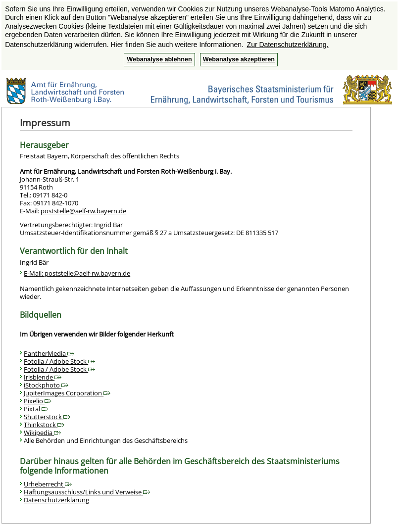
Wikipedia (42, 433)
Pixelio (38, 401)
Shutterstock (47, 417)
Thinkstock (44, 425)
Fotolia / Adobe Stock (59, 361)
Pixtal (36, 409)
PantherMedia (49, 353)
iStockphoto (46, 385)
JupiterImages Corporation (67, 393)
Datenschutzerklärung (56, 500)
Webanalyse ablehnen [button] (159, 59)
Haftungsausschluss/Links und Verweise (87, 492)
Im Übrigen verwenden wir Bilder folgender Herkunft (97, 334)
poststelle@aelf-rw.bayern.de (83, 211)
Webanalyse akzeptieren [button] (239, 59)
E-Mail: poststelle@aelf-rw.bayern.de (77, 273)
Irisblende (43, 377)
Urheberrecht (48, 484)
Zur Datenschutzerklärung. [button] (288, 45)
